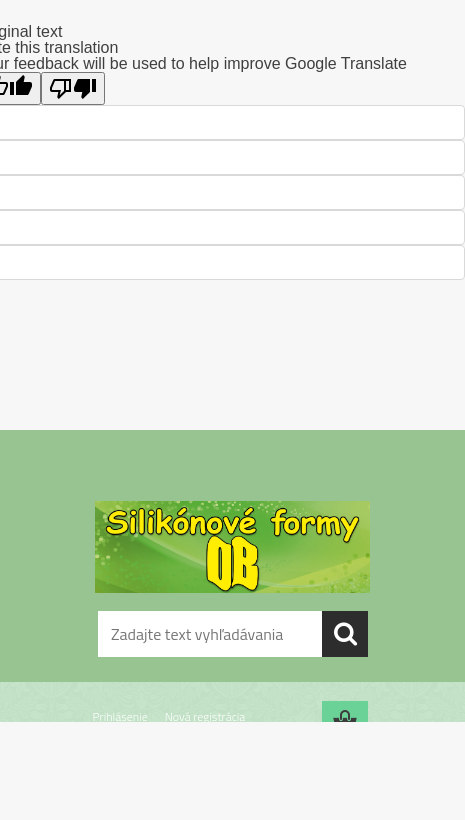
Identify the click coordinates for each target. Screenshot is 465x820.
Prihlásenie (120, 716)
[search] (345, 634)
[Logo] (232, 547)
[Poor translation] (73, 88)
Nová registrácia (205, 716)
